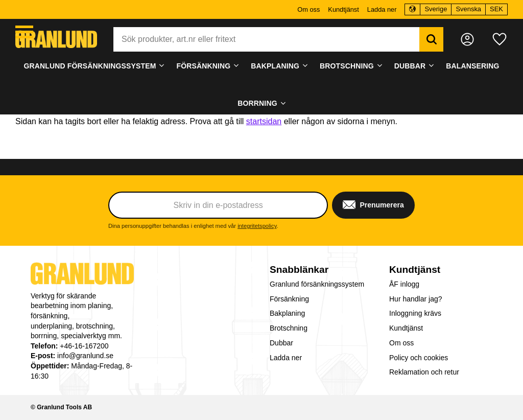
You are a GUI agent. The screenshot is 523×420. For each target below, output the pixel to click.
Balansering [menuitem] (472, 66)
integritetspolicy (257, 226)
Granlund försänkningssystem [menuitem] (90, 66)
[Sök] (431, 39)
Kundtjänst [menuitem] (343, 9)
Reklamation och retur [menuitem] (424, 372)
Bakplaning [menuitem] (275, 66)
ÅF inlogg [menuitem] (404, 284)
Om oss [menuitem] (308, 9)
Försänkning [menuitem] (203, 66)
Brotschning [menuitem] (347, 66)
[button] (24, 32)
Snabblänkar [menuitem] (299, 270)
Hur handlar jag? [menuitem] (416, 299)
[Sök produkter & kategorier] (266, 39)
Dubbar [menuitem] (410, 66)
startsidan (264, 121)
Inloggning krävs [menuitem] (415, 313)
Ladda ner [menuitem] (382, 9)
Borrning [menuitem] (257, 103)
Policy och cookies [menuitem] (419, 358)
